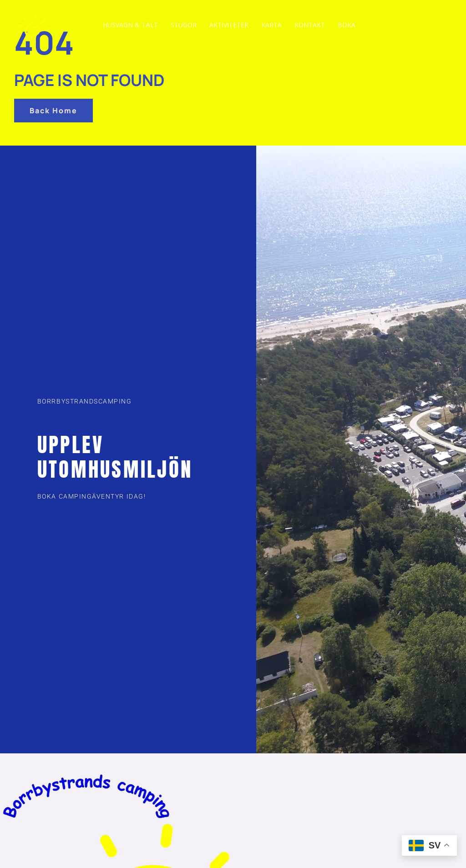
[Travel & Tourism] (36, 24)
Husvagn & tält (130, 25)
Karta (271, 25)
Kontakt (310, 25)
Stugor (184, 25)
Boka (347, 25)
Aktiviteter (229, 25)
